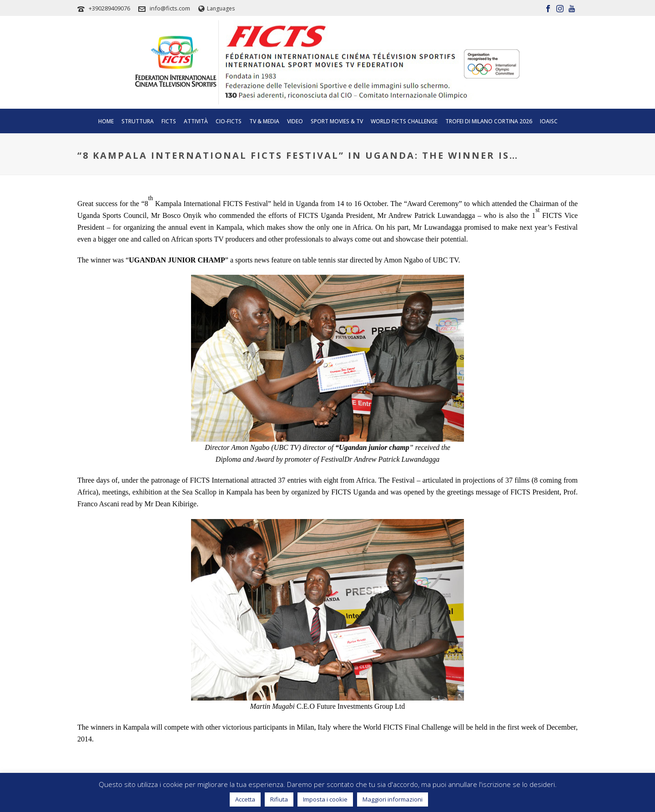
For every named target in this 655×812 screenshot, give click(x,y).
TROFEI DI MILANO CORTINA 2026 (489, 121)
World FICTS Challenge (404, 121)
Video (295, 121)
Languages (217, 8)
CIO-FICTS (229, 121)
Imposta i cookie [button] (325, 799)
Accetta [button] (245, 799)
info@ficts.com (170, 8)
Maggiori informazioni (393, 799)
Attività (196, 121)
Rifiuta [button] (279, 799)
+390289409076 (109, 8)
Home (106, 121)
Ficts (169, 121)
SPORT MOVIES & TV (337, 121)
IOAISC (549, 121)
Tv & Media (264, 121)
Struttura (138, 121)
